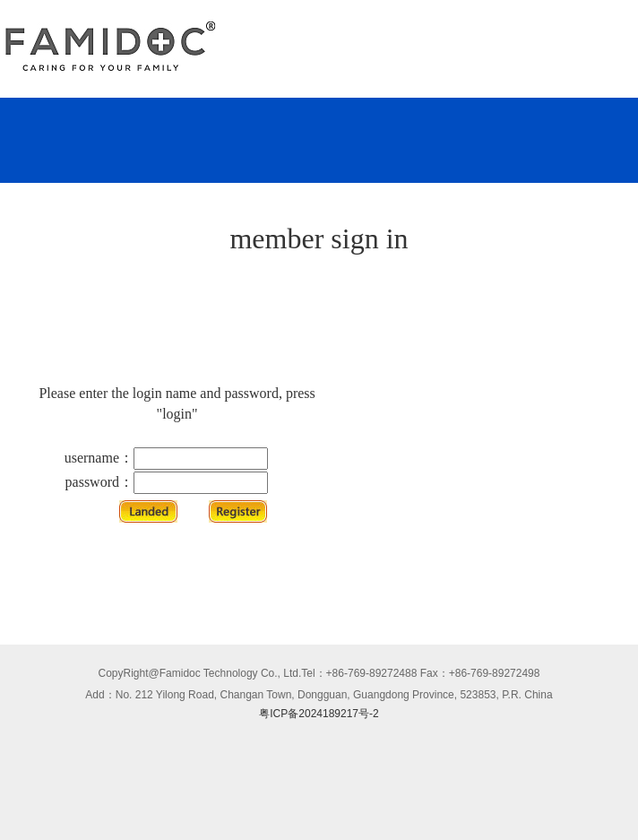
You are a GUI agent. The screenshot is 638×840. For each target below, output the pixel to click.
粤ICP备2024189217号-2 (319, 714)
